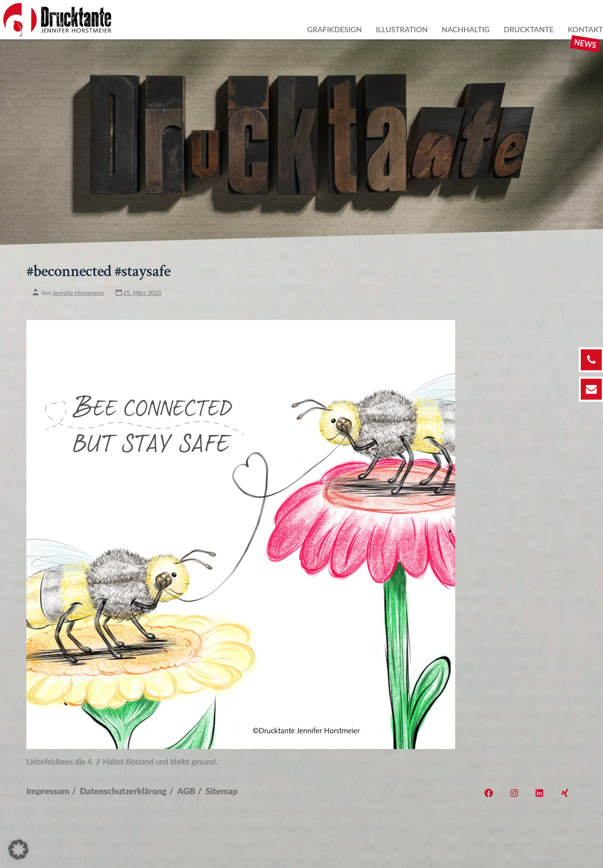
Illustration (402, 29)
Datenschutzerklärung (123, 791)
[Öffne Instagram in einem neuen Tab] (514, 793)
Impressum (48, 791)
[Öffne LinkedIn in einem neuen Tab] (539, 793)
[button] (18, 850)
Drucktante (529, 29)
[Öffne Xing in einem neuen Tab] (565, 793)
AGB (186, 791)
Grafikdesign (335, 29)
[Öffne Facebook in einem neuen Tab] (489, 793)
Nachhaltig (466, 29)
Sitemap (222, 791)
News (585, 44)
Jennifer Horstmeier (79, 293)
